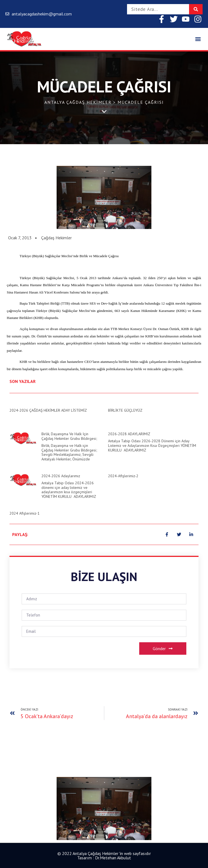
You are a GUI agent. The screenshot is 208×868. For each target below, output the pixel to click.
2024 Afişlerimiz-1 (25, 513)
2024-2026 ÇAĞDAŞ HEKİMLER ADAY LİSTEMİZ (48, 410)
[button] (198, 39)
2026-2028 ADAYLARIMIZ (129, 434)
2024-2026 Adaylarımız (61, 476)
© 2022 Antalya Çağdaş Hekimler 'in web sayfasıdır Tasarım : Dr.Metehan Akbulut (104, 856)
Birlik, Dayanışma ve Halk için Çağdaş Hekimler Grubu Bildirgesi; (69, 436)
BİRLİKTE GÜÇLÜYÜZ (125, 410)
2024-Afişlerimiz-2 (123, 476)
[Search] (196, 9)
